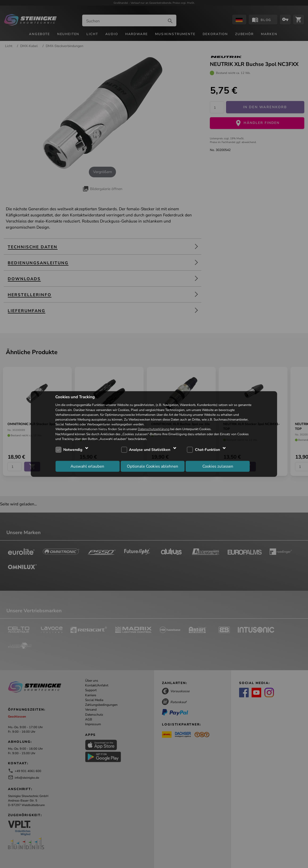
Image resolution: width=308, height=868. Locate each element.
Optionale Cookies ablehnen (153, 466)
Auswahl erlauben (87, 466)
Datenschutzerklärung (154, 429)
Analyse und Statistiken (150, 450)
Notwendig (73, 450)
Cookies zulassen (218, 466)
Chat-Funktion (207, 450)
